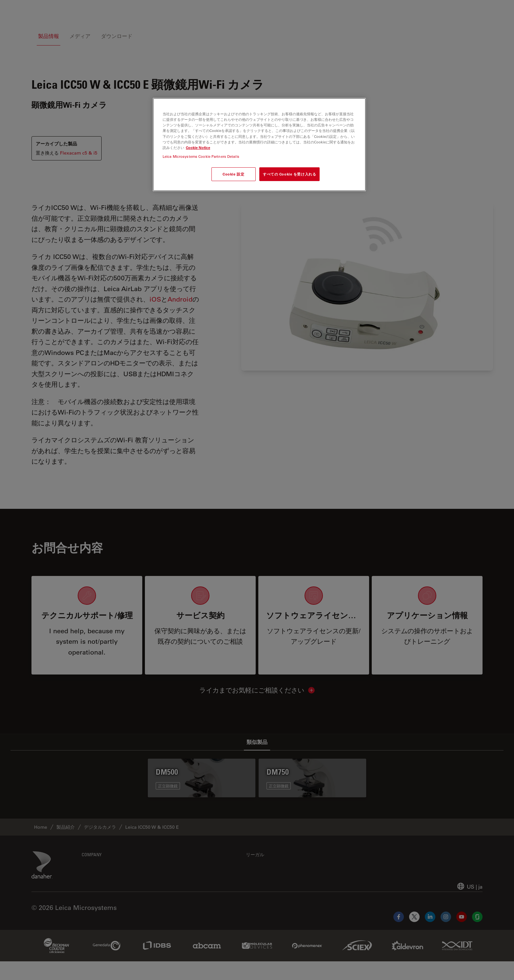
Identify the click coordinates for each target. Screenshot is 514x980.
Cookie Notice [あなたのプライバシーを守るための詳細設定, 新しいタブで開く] (198, 148)
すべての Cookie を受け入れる (289, 174)
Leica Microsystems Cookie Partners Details (201, 156)
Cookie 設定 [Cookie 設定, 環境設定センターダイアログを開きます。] (233, 174)
